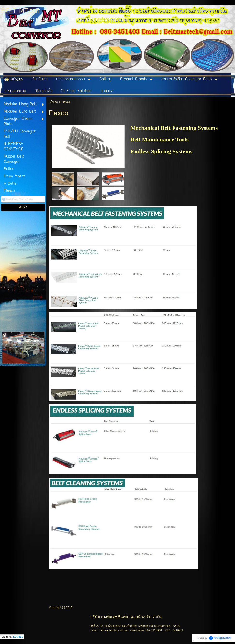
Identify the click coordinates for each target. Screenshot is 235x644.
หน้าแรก (53, 102)
